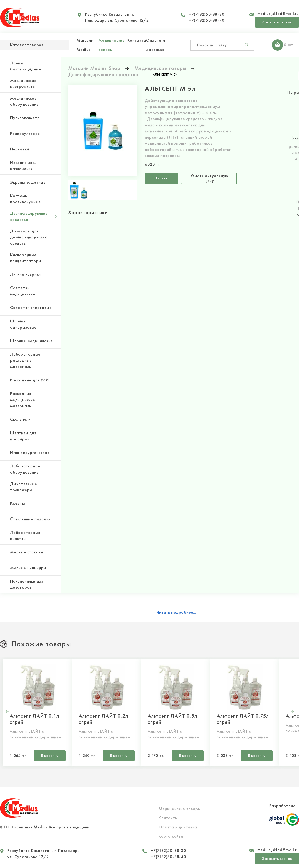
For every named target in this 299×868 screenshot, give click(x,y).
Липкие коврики (26, 274)
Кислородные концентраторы (26, 258)
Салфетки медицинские (23, 291)
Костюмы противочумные (25, 199)
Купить (161, 178)
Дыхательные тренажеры (24, 487)
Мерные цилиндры (28, 568)
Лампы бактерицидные (26, 66)
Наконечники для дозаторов (27, 584)
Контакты (137, 40)
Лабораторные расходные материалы (25, 360)
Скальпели (20, 419)
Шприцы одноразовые (23, 324)
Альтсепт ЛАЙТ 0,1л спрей (34, 719)
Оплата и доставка (178, 827)
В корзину (50, 756)
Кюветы (18, 503)
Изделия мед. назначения (23, 166)
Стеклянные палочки (30, 519)
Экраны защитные (28, 182)
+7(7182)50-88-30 (207, 14)
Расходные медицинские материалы (23, 400)
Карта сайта (171, 836)
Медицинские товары (180, 809)
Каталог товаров (27, 45)
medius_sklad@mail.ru (278, 13)
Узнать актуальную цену (210, 178)
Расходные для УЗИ (30, 380)
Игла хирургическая (30, 453)
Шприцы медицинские (31, 341)
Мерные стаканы (27, 552)
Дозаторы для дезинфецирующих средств (29, 237)
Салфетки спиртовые (31, 308)
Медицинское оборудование (25, 101)
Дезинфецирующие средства (29, 216)
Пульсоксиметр (25, 118)
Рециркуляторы (25, 133)
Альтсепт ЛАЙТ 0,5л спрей (172, 719)
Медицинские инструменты (23, 84)
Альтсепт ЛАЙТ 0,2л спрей (103, 719)
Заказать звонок (277, 22)
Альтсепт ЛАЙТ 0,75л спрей (243, 719)
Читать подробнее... (176, 612)
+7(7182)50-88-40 (207, 20)
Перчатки (20, 149)
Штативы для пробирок (23, 436)
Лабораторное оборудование (25, 469)
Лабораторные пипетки (25, 535)
